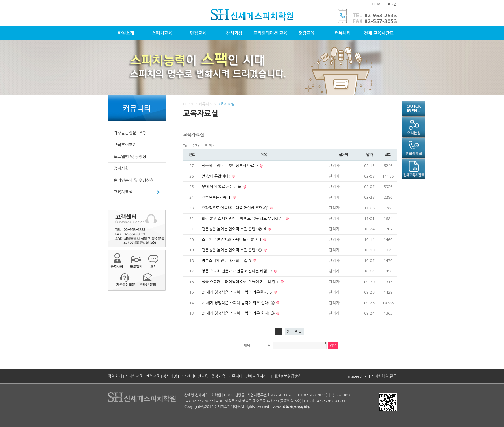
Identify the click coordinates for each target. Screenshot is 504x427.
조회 (388, 155)
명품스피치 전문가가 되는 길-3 (227, 261)
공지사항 (121, 168)
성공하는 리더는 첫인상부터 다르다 (230, 166)
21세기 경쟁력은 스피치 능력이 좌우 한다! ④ (239, 303)
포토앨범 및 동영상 (130, 157)
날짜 (369, 155)
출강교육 (306, 33)
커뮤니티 (342, 33)
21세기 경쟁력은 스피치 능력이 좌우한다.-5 (237, 292)
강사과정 (234, 33)
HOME (377, 4)
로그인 (392, 4)
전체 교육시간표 (379, 33)
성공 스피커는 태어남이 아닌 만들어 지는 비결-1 (241, 282)
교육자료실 (123, 192)
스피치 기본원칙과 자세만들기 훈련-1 (232, 240)
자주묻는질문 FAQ (130, 133)
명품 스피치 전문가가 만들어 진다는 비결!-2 (238, 271)
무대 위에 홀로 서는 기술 (222, 187)
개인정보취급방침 (287, 376)
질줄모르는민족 (217, 197)
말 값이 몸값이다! (216, 176)
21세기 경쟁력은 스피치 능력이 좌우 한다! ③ (239, 313)
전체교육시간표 (258, 376)
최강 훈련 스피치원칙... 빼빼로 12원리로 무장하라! (243, 219)
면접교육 (198, 33)
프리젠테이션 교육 (270, 33)
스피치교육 (162, 33)
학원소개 (126, 33)
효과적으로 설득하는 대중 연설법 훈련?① (236, 208)
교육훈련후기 (125, 145)
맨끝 (298, 332)
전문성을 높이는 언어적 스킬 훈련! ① (232, 250)
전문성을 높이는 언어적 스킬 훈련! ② (234, 229)
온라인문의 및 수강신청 (134, 180)
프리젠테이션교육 (194, 376)
